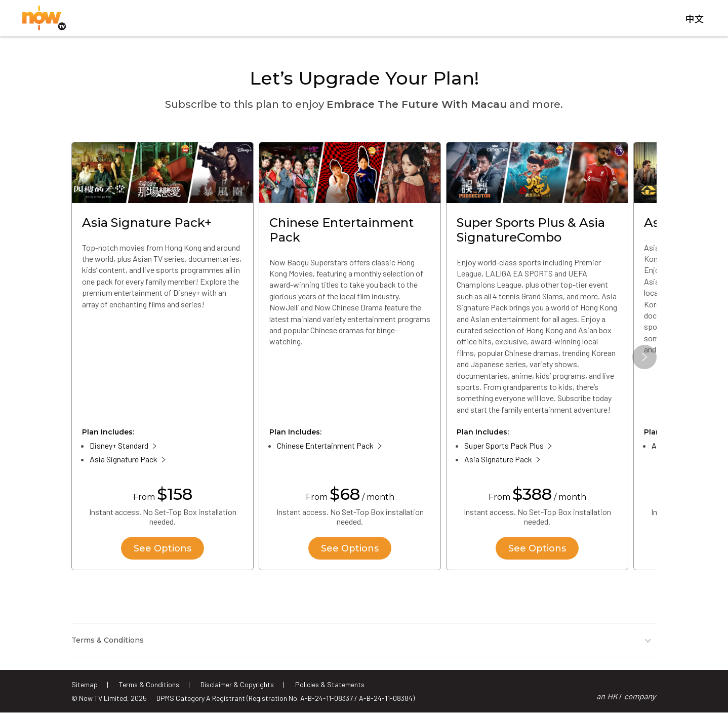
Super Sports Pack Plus (504, 446)
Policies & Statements (330, 684)
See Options (163, 548)
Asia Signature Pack (124, 460)
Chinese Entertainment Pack (325, 446)
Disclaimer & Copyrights (237, 684)
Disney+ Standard (119, 446)
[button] (644, 358)
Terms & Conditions (149, 684)
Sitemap (85, 684)
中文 (695, 20)
